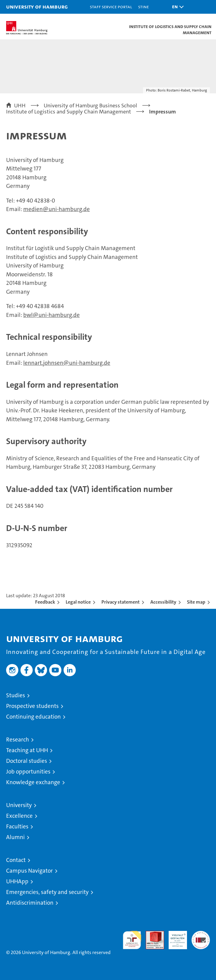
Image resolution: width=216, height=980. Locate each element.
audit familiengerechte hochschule (132, 940)
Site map (196, 602)
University (19, 805)
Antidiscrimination (30, 903)
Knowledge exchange (33, 782)
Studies (16, 695)
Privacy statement (121, 602)
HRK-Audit (174, 937)
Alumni (15, 837)
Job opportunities (28, 772)
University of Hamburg (37, 7)
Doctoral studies (27, 761)
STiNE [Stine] (143, 7)
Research (18, 739)
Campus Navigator (29, 871)
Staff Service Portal (111, 7)
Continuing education (33, 717)
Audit (152, 934)
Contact (16, 860)
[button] (176, 7)
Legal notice (78, 602)
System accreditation (201, 937)
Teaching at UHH (27, 750)
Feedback (45, 602)
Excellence (19, 816)
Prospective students (32, 706)
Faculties (17, 826)
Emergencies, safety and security (47, 892)
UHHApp (17, 881)
